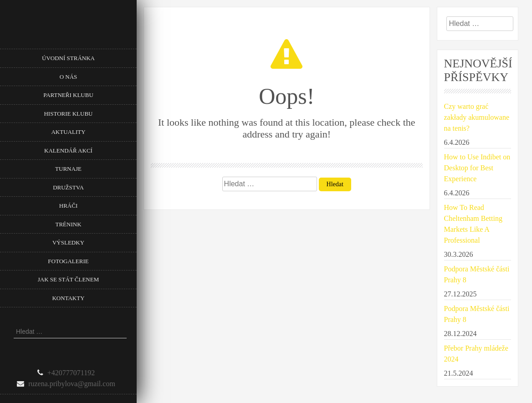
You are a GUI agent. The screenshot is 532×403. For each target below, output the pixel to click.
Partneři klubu (68, 95)
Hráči (68, 206)
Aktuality (68, 132)
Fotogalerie (68, 261)
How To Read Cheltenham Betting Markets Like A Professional (473, 224)
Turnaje (68, 169)
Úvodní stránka (68, 58)
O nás (69, 77)
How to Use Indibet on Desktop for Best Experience (477, 168)
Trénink (68, 224)
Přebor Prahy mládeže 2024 (476, 354)
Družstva (68, 187)
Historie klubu (68, 114)
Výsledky (68, 242)
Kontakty (68, 298)
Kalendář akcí (68, 150)
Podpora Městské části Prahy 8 (477, 274)
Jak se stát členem (68, 279)
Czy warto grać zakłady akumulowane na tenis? (477, 117)
